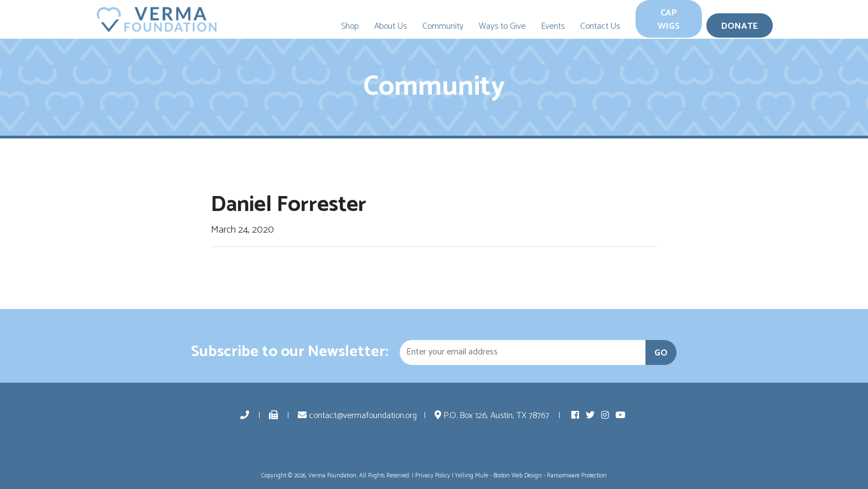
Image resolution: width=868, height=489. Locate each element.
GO (661, 353)
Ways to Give (502, 26)
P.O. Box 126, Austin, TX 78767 (493, 416)
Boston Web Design (518, 476)
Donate (740, 26)
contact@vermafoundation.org (357, 416)
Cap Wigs (669, 20)
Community (443, 26)
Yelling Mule (472, 476)
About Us (391, 26)
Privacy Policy (433, 476)
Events (553, 26)
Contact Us (600, 26)
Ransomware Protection (577, 476)
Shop (350, 26)
